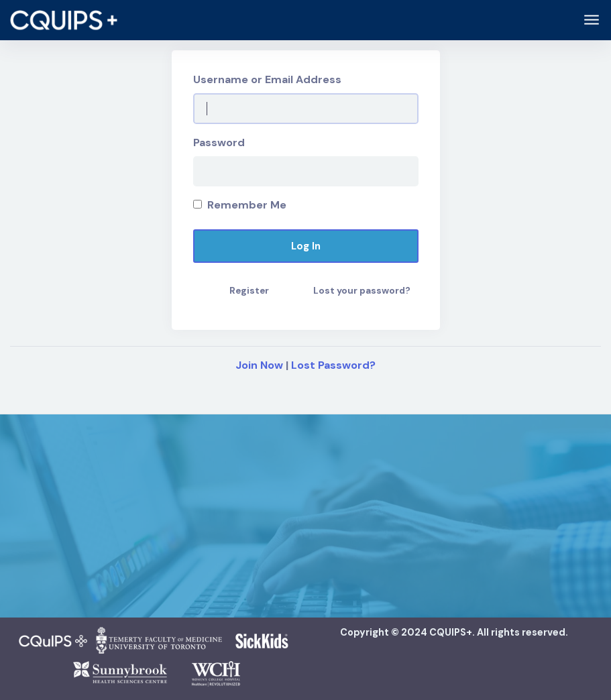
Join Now (259, 365)
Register (249, 291)
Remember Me (240, 205)
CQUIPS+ (451, 632)
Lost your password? (362, 291)
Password (219, 142)
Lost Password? (333, 365)
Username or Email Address (267, 79)
